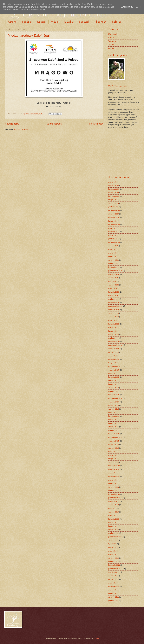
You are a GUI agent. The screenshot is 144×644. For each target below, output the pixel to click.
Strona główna (54, 124)
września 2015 (114, 441)
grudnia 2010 (113, 601)
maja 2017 (112, 374)
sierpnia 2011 (114, 576)
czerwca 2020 (114, 285)
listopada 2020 (114, 267)
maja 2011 (112, 583)
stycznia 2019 (114, 335)
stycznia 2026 (114, 186)
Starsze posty (96, 124)
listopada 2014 (114, 466)
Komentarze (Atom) (21, 129)
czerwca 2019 (114, 317)
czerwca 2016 (114, 409)
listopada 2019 (114, 303)
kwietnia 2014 (114, 476)
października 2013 (115, 498)
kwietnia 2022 (114, 232)
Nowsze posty (12, 124)
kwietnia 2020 (114, 292)
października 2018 (115, 345)
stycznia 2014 (114, 487)
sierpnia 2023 (114, 214)
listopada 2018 (114, 342)
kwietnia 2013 (114, 519)
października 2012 (115, 537)
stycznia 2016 (114, 427)
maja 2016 (112, 413)
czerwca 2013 (114, 512)
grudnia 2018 (113, 338)
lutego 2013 (113, 526)
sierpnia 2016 (114, 406)
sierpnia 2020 (114, 278)
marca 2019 (113, 328)
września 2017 (114, 370)
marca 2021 (113, 253)
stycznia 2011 (114, 597)
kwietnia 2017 (114, 377)
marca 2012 (113, 555)
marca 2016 (113, 420)
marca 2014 (113, 480)
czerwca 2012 (114, 547)
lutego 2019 (113, 331)
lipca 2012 (112, 544)
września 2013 (114, 501)
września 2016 (114, 402)
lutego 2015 (113, 459)
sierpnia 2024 (114, 193)
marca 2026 (113, 182)
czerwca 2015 (114, 448)
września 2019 (114, 310)
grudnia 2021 (113, 239)
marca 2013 (113, 523)
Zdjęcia (111, 48)
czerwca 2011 (114, 579)
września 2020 (114, 274)
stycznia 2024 (114, 203)
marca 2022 (113, 235)
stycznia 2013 (114, 530)
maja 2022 (112, 228)
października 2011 (115, 569)
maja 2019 (112, 320)
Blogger (96, 638)
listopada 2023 (114, 211)
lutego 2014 (113, 484)
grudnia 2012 (113, 533)
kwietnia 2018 (114, 359)
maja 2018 (112, 356)
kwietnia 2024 (114, 196)
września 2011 (114, 572)
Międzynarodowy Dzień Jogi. (29, 35)
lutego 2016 (113, 423)
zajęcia (41, 22)
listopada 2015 (114, 434)
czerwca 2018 (114, 352)
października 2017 (115, 367)
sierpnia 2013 (114, 505)
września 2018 (114, 349)
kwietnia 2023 (114, 218)
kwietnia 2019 (114, 324)
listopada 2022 (114, 225)
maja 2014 (112, 473)
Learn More (127, 7)
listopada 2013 (114, 494)
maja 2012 (112, 551)
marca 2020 (113, 296)
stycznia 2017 (114, 388)
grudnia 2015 (113, 430)
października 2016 (115, 398)
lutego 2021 (113, 257)
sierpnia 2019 (114, 313)
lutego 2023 (113, 221)
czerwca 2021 (114, 246)
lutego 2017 (113, 384)
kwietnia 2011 (114, 586)
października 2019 (115, 306)
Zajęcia (111, 45)
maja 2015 (112, 452)
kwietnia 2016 (114, 416)
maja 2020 (112, 288)
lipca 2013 (112, 508)
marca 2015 (113, 455)
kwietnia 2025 (114, 189)
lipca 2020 (112, 281)
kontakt (101, 22)
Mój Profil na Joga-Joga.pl (118, 86)
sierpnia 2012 (114, 540)
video (55, 22)
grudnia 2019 (113, 299)
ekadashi (85, 22)
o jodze (26, 22)
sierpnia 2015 (114, 445)
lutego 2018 (113, 363)
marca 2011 (113, 590)
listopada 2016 (114, 395)
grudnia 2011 (113, 562)
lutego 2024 (113, 200)
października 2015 (115, 438)
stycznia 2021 (114, 260)
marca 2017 (113, 381)
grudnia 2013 (113, 491)
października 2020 (115, 271)
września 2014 (114, 469)
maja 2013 (112, 515)
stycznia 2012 (114, 558)
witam (12, 22)
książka (69, 22)
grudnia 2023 (113, 207)
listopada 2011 (114, 565)
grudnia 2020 (113, 264)
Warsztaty (112, 41)
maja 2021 (112, 249)
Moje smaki (113, 34)
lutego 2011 (113, 594)
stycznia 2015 (114, 462)
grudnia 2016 (113, 391)
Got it (139, 7)
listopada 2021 (114, 242)
